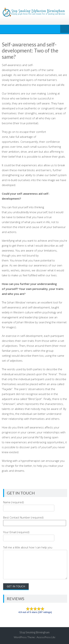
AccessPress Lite (46, 637)
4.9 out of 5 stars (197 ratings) (35, 612)
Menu (65, 29)
